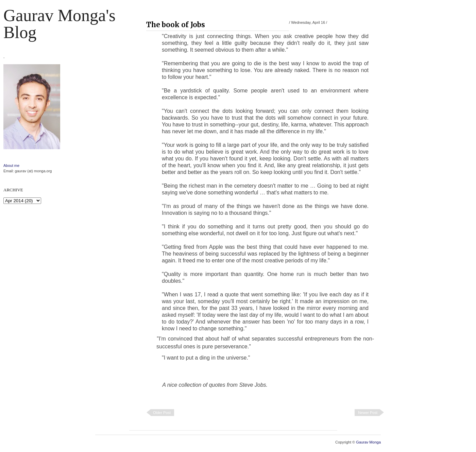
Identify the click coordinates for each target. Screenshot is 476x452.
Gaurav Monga (368, 442)
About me (11, 166)
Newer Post (368, 413)
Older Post (162, 413)
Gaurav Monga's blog (60, 24)
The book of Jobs (176, 25)
